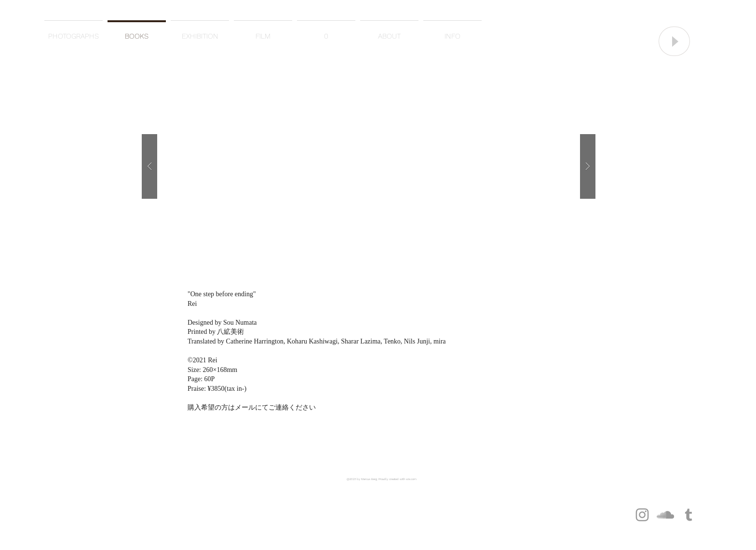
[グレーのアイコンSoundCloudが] (665, 515)
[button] (369, 166)
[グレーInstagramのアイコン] (642, 515)
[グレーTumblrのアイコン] (688, 515)
